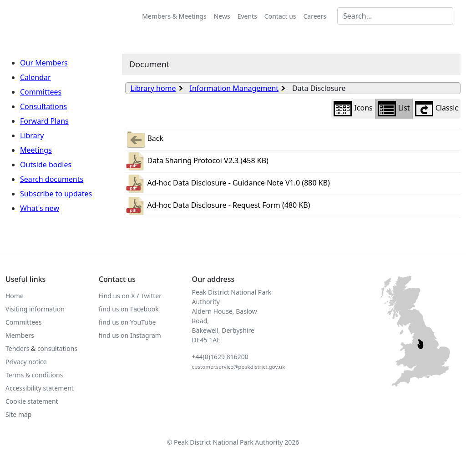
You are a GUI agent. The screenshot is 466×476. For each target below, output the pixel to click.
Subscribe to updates (56, 194)
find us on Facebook (129, 309)
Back (144, 139)
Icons (353, 109)
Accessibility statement (40, 388)
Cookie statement (32, 401)
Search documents (52, 179)
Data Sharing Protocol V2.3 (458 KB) (197, 161)
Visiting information (35, 309)
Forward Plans (44, 121)
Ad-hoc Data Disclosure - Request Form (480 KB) (218, 206)
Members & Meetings (174, 16)
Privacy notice (26, 362)
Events (247, 16)
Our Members (44, 63)
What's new (40, 208)
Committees (41, 92)
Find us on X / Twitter (130, 296)
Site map (18, 414)
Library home (153, 88)
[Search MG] (395, 16)
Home (15, 296)
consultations (57, 348)
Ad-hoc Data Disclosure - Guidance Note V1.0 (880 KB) (227, 184)
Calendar (35, 77)
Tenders (17, 348)
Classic (437, 109)
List (394, 109)
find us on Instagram (130, 335)
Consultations (43, 106)
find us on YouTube (127, 322)
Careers (315, 16)
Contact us (280, 16)
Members (20, 335)
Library (32, 135)
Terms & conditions (34, 375)
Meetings (36, 150)
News (222, 16)
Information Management (234, 88)
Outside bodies (46, 165)
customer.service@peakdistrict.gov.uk (239, 367)
